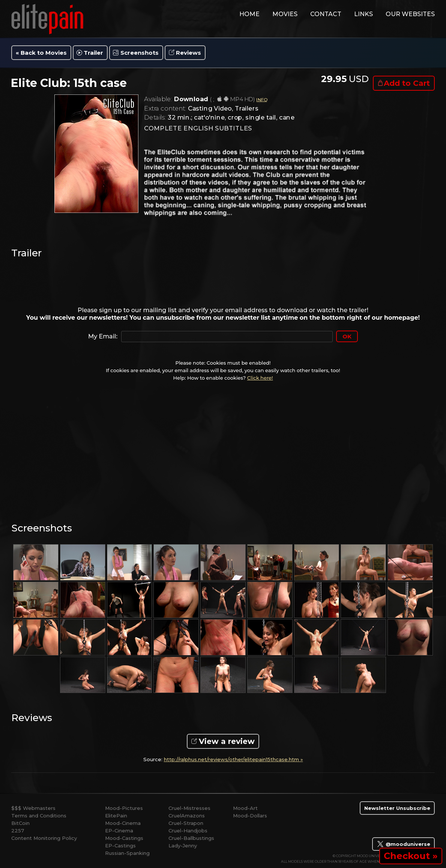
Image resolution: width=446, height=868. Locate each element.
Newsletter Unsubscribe (397, 808)
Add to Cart (407, 83)
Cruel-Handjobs (188, 831)
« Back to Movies (41, 53)
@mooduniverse (403, 844)
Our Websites (410, 14)
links (363, 14)
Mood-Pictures (124, 808)
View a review (227, 741)
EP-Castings (120, 846)
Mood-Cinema (123, 823)
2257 (18, 831)
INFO (261, 100)
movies (285, 14)
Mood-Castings (124, 838)
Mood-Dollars (250, 816)
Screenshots (140, 53)
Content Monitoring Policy (44, 838)
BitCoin (20, 823)
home (249, 14)
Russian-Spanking (127, 853)
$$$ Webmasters (33, 808)
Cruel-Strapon (186, 823)
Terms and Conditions (39, 816)
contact (326, 14)
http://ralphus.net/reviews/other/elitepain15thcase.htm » (234, 759)
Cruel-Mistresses (189, 808)
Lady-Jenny (183, 846)
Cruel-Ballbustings (191, 838)
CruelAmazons (187, 816)
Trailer (93, 53)
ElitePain (116, 816)
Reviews (188, 53)
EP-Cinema (119, 831)
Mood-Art (245, 808)
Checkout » (411, 856)
